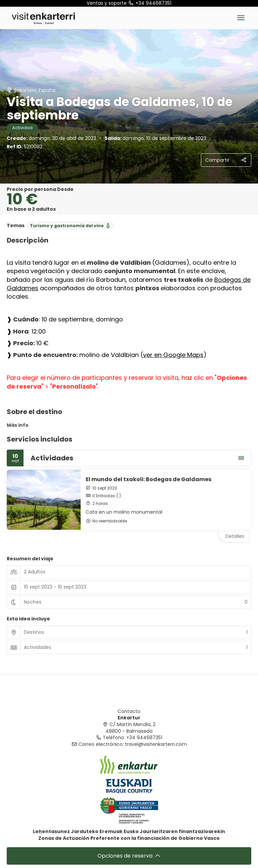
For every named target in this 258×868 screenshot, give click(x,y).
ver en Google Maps (173, 355)
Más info (18, 425)
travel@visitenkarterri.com (156, 744)
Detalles (235, 536)
